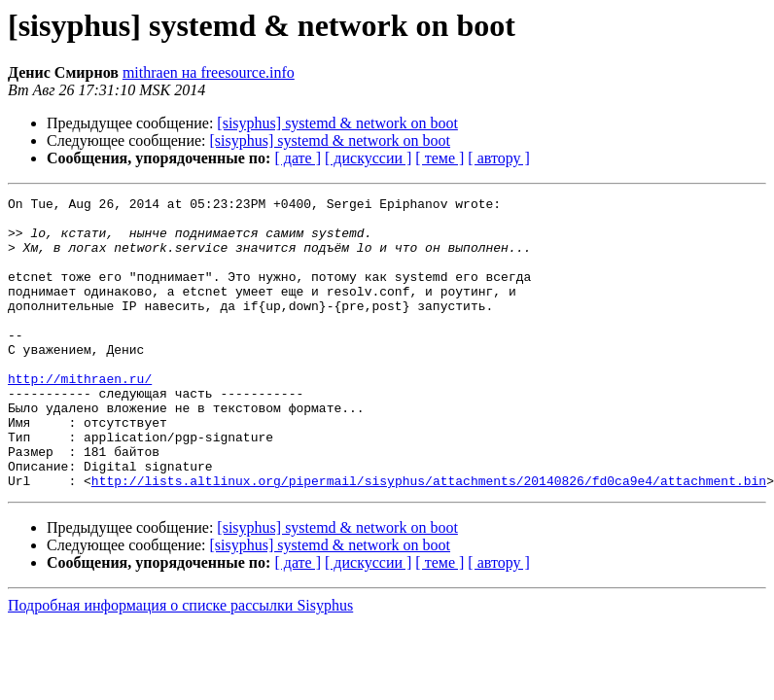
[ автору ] (498, 158)
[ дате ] (298, 158)
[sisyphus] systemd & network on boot (337, 123)
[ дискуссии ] (368, 158)
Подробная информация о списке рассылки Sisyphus (180, 664)
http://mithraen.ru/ (80, 416)
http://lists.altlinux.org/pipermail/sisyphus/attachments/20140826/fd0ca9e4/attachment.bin (429, 539)
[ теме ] (440, 158)
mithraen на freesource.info (209, 72)
